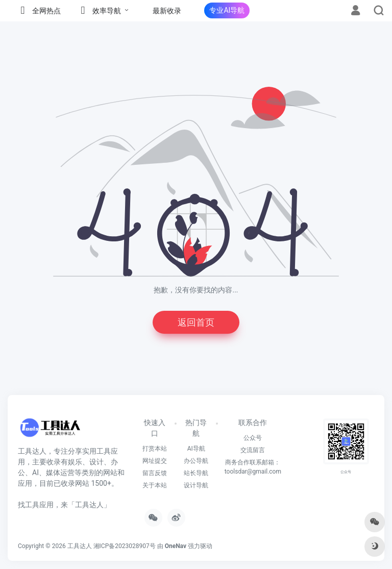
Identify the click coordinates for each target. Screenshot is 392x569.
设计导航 (196, 485)
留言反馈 (155, 473)
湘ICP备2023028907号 (125, 546)
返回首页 (196, 322)
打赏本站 (155, 449)
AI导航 (196, 449)
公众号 (253, 438)
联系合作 (253, 423)
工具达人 (80, 546)
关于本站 (155, 485)
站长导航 (196, 473)
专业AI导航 (227, 10)
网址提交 (155, 461)
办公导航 (196, 461)
